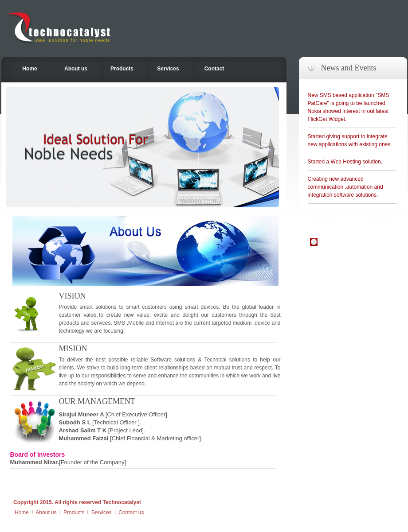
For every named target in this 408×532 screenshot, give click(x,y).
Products (122, 69)
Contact (214, 69)
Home (29, 69)
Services (168, 69)
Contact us (131, 513)
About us (76, 69)
